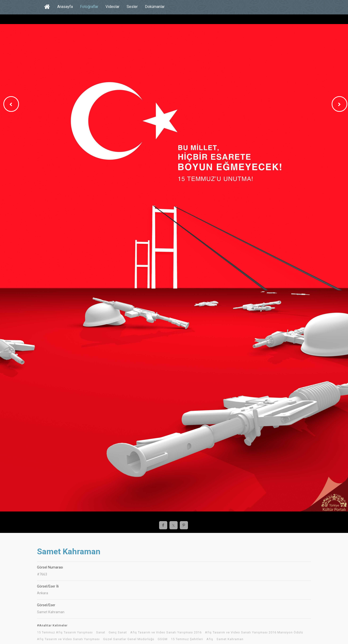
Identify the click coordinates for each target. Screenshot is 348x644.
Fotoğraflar (89, 7)
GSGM (163, 639)
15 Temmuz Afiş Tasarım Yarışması (65, 632)
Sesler (132, 7)
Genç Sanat (118, 632)
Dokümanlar (155, 7)
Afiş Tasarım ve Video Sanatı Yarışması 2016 (166, 632)
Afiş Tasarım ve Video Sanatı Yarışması (68, 639)
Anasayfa (65, 7)
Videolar (112, 7)
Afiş (210, 639)
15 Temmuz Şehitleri (187, 639)
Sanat (101, 632)
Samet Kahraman (230, 639)
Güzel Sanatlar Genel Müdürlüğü (129, 639)
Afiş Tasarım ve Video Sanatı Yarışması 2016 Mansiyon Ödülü (254, 632)
